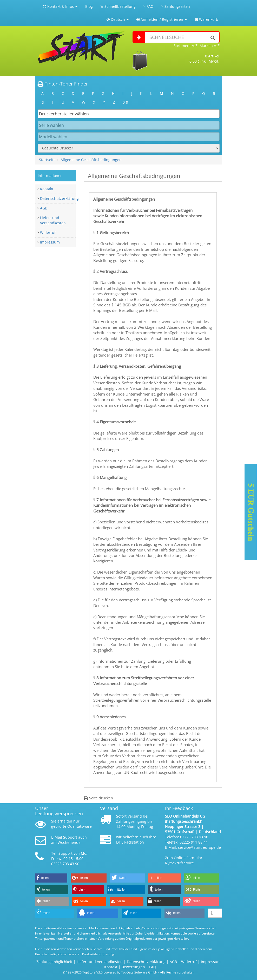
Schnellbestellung (118, 6)
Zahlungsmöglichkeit (54, 962)
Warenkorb (206, 19)
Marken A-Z (210, 46)
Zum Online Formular (184, 858)
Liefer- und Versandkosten (53, 220)
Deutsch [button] (118, 19)
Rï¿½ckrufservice (179, 863)
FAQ (153, 967)
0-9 (125, 102)
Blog (89, 6)
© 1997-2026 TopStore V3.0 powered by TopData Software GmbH (110, 972)
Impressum (50, 242)
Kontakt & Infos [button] (60, 6)
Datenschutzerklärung (59, 198)
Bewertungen (133, 967)
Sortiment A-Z (186, 46)
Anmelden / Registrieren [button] (162, 19)
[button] (51, 878)
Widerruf (48, 232)
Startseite (47, 160)
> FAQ (149, 6)
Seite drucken (98, 798)
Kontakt (47, 189)
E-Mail (57, 837)
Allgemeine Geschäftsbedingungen (91, 160)
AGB (44, 208)
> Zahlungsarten (176, 6)
